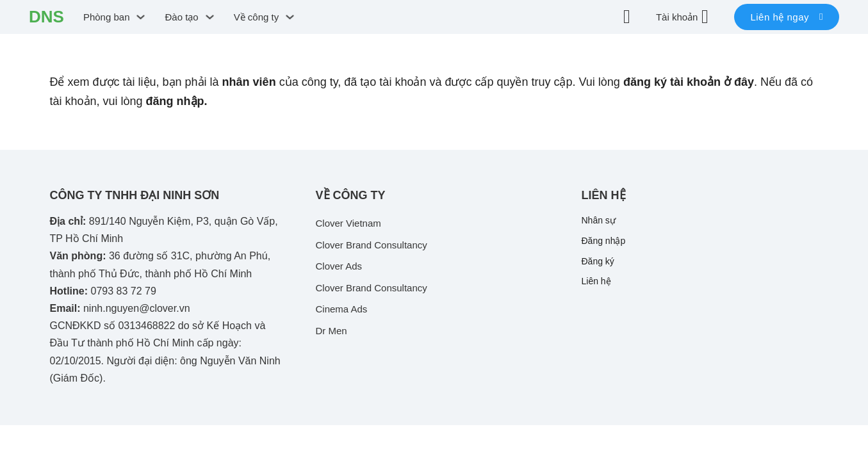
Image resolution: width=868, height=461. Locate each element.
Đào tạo (181, 17)
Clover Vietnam (348, 223)
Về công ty (257, 17)
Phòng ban (107, 17)
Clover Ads (339, 266)
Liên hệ (596, 281)
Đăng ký (598, 261)
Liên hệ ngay (787, 17)
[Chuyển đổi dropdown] (141, 17)
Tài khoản (677, 17)
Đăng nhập (604, 241)
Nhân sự (599, 220)
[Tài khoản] (705, 17)
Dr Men (332, 331)
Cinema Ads (342, 309)
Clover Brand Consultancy (372, 245)
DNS (46, 17)
